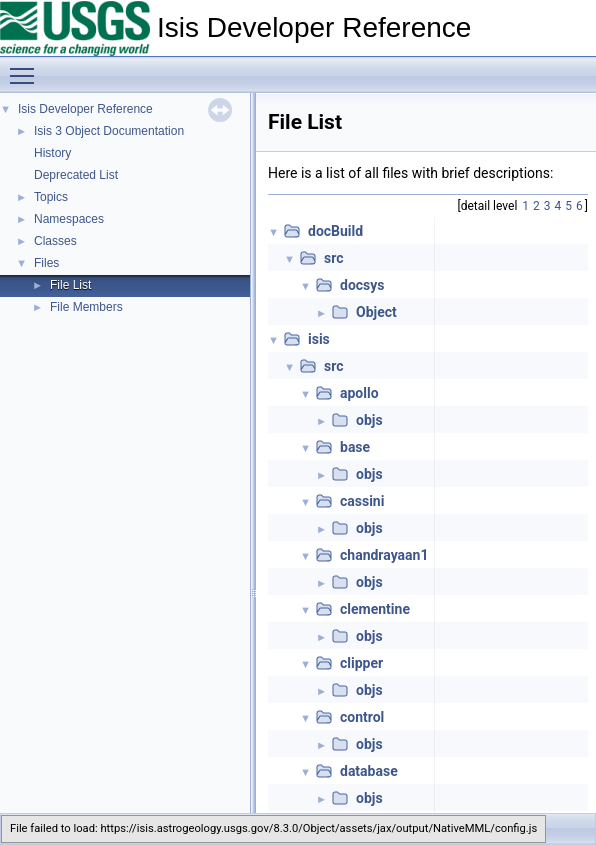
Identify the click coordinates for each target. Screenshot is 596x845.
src (333, 258)
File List (70, 285)
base (355, 447)
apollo (359, 393)
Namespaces (69, 219)
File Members (86, 307)
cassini (362, 501)
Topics (51, 197)
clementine (375, 609)
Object (376, 312)
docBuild (335, 231)
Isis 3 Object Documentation (109, 131)
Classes (55, 241)
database (369, 771)
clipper (361, 663)
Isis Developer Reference (85, 109)
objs (369, 420)
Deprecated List (76, 175)
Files (46, 263)
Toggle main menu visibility (27, 67)
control (362, 717)
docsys (362, 285)
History (52, 153)
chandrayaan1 (384, 555)
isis (319, 339)
